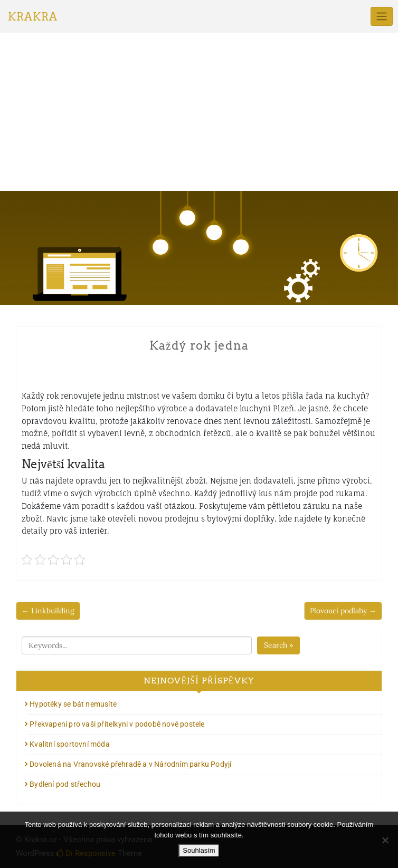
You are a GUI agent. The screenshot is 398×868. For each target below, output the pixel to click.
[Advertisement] (199, 112)
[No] (385, 840)
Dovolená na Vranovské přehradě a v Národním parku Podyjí (130, 764)
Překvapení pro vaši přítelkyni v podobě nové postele (117, 724)
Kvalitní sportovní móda (70, 744)
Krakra (33, 17)
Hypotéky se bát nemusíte (73, 704)
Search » (278, 645)
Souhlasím (199, 850)
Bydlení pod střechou (65, 784)
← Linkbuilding (48, 611)
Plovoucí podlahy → (343, 611)
